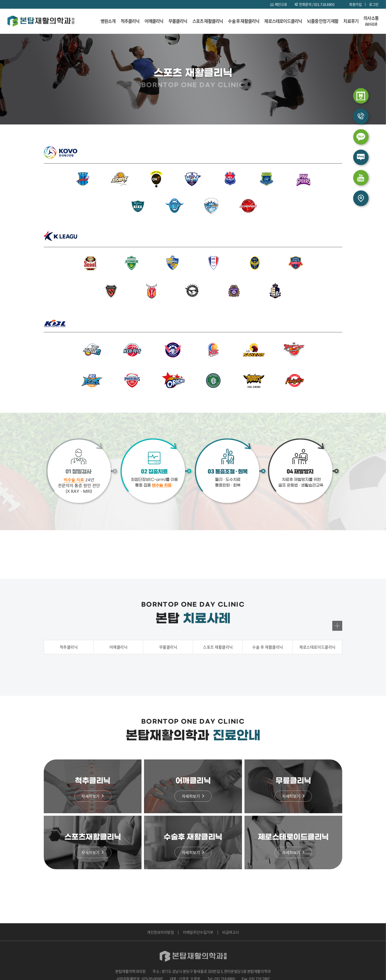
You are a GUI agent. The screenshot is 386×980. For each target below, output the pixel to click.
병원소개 (108, 21)
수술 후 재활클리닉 (243, 21)
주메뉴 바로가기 (0, 0)
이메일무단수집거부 (198, 932)
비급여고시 (231, 932)
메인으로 (281, 4)
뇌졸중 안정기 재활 (323, 21)
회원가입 (355, 4)
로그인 (374, 4)
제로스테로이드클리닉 (283, 21)
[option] (193, 669)
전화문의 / (317, 4)
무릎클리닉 (178, 21)
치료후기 (351, 21)
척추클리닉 (130, 21)
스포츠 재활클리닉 (208, 21)
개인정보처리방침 (160, 932)
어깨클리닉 (154, 21)
